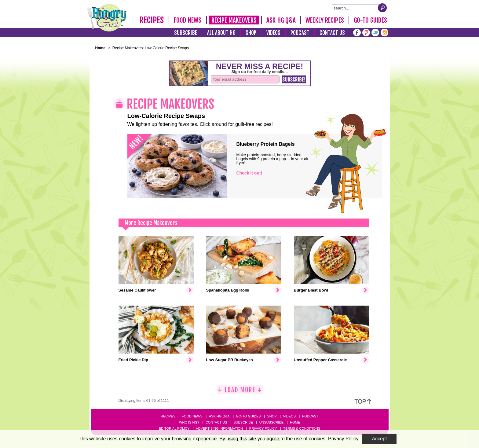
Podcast (300, 33)
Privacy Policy (263, 428)
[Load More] (240, 392)
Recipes (152, 20)
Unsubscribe (271, 422)
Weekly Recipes (325, 20)
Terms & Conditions (302, 428)
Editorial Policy (174, 428)
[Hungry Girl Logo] (107, 18)
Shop (251, 33)
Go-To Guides (370, 20)
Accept (380, 439)
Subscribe (186, 33)
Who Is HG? (189, 422)
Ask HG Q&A (281, 20)
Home (295, 422)
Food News (188, 20)
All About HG (221, 33)
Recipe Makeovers (234, 20)
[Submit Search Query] (382, 8)
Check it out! (249, 173)
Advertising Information (219, 428)
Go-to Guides (248, 416)
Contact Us (332, 33)
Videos (274, 33)
